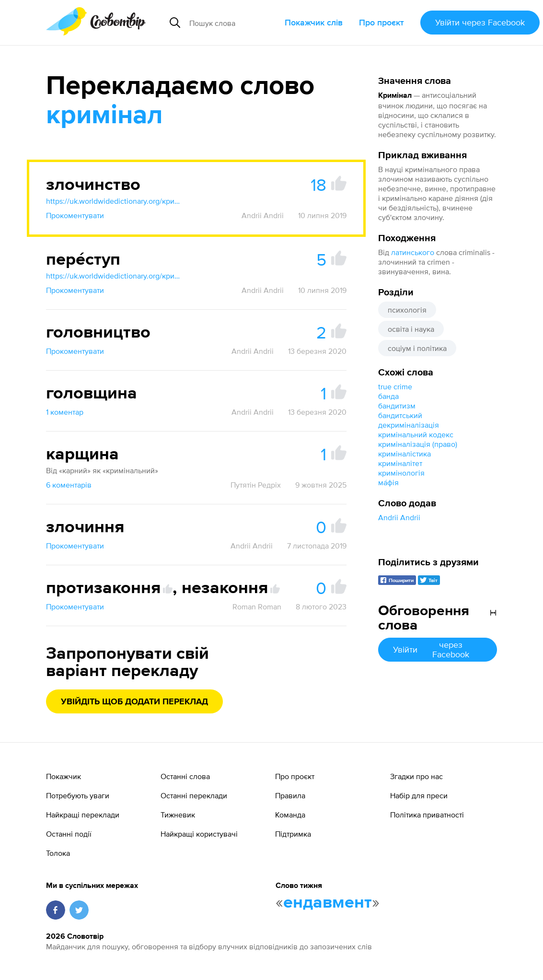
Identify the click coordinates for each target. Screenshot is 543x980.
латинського (413, 252)
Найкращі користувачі (199, 834)
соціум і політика (417, 348)
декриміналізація (409, 425)
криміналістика (404, 454)
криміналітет (400, 463)
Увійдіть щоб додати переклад (134, 702)
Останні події (69, 834)
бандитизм (397, 406)
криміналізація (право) (418, 444)
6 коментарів (69, 485)
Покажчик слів (314, 22)
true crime (395, 386)
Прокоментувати (75, 215)
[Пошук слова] (233, 23)
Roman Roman (257, 607)
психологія (407, 310)
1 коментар (65, 412)
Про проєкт (381, 22)
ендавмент (328, 903)
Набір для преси (419, 795)
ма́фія (388, 482)
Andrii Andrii (399, 517)
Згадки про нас (416, 776)
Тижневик (178, 815)
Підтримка (293, 834)
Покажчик (64, 776)
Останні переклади (194, 795)
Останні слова (185, 776)
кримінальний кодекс (416, 434)
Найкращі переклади (83, 815)
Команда (290, 815)
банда (388, 396)
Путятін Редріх (256, 485)
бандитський (400, 415)
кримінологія (401, 473)
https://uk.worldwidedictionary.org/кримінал (113, 201)
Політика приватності (427, 815)
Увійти (480, 22)
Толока (58, 853)
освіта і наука (411, 329)
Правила (290, 795)
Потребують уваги (78, 795)
